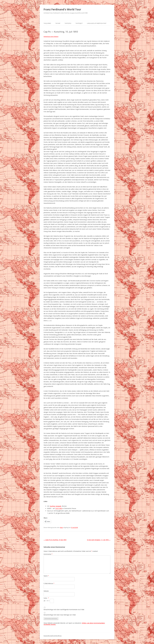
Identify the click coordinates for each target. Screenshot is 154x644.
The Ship (58, 23)
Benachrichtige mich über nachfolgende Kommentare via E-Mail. (64, 610)
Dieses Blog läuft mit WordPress (53, 636)
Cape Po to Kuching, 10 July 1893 (55, 540)
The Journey (47, 23)
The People (68, 23)
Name (46, 576)
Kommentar (48, 554)
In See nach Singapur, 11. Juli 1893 (99, 540)
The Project (79, 23)
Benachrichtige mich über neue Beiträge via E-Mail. (60, 615)
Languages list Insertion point (97, 23)
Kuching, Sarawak (55, 506)
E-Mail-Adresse (49, 583)
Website (46, 591)
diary (62, 527)
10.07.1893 (59, 508)
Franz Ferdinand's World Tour (62, 9)
